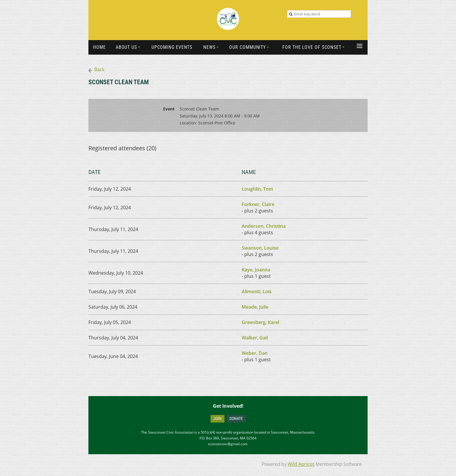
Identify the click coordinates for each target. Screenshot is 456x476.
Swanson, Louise (260, 248)
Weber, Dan (255, 353)
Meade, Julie (255, 307)
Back (99, 69)
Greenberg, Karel (260, 322)
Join (218, 418)
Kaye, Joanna (256, 270)
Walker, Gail (255, 338)
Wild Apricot (301, 464)
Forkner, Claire (258, 204)
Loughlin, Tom (257, 189)
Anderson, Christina (264, 226)
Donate (236, 418)
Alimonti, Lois (257, 291)
